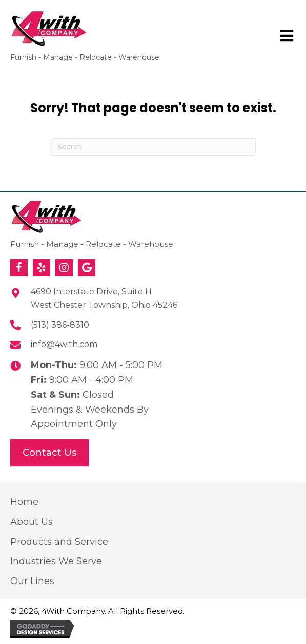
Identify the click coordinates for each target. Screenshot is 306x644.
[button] (19, 268)
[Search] (153, 147)
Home (24, 502)
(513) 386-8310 (60, 325)
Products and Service (59, 542)
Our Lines (32, 581)
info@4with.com (64, 344)
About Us (32, 522)
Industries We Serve (56, 561)
